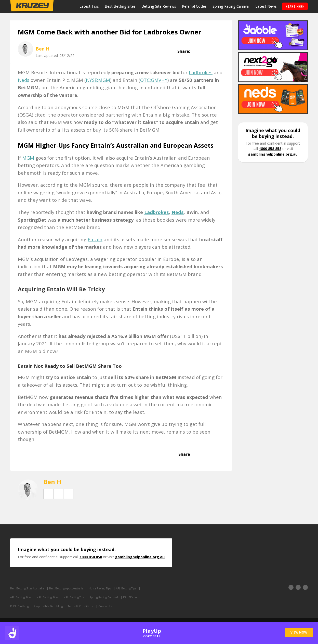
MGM (28, 158)
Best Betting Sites (120, 6)
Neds (24, 80)
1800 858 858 (270, 149)
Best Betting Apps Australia (70, 589)
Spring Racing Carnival (230, 6)
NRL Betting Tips (78, 598)
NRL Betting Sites (50, 598)
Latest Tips (89, 6)
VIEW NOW (299, 632)
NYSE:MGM (98, 80)
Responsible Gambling (50, 607)
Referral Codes (194, 6)
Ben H (43, 49)
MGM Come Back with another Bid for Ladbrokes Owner (110, 32)
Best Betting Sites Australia (29, 589)
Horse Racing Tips (106, 589)
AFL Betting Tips (134, 589)
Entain (95, 239)
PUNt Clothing (20, 607)
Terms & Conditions (84, 607)
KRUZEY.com (139, 598)
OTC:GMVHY (154, 80)
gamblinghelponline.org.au (273, 154)
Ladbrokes (201, 73)
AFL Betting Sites (22, 598)
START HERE (295, 6)
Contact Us (111, 607)
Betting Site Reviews (158, 6)
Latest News (266, 6)
